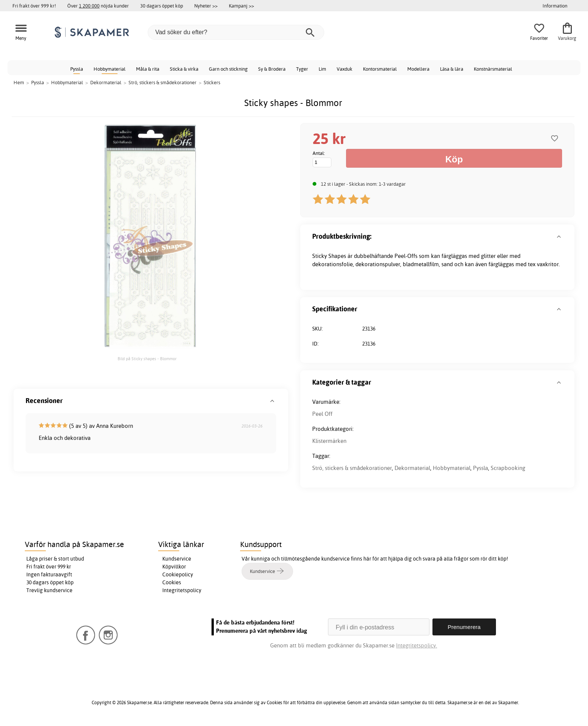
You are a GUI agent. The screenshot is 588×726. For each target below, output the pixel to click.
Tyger (302, 69)
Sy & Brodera (272, 69)
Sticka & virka (184, 69)
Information (555, 6)
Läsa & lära (452, 69)
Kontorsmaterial (380, 69)
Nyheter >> (206, 6)
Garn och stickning (228, 69)
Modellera (418, 69)
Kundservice (177, 559)
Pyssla (77, 69)
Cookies (172, 582)
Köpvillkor (174, 567)
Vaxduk (345, 69)
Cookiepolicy (178, 574)
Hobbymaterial (110, 69)
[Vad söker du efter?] (236, 32)
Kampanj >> (241, 6)
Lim (322, 69)
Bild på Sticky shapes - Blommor (147, 359)
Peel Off (322, 414)
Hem (19, 82)
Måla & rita (148, 69)
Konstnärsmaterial (493, 69)
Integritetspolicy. (416, 645)
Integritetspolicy (182, 590)
